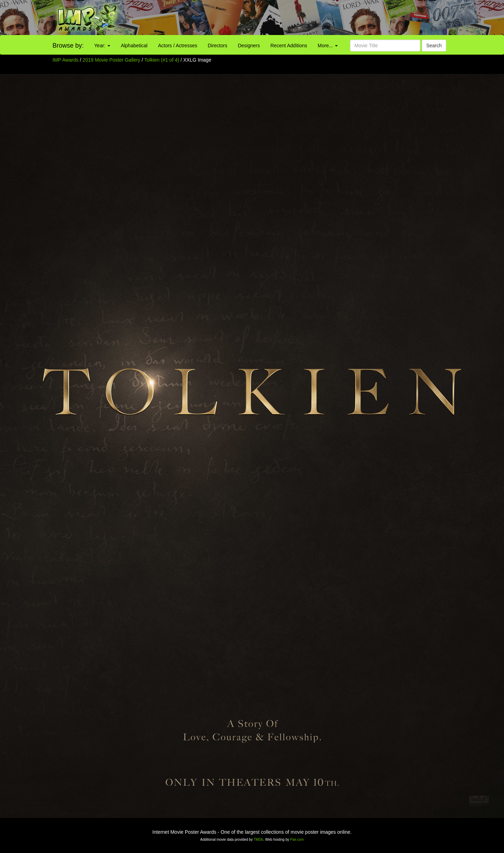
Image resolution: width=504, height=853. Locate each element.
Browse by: (68, 46)
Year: (102, 46)
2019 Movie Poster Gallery (111, 60)
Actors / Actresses (177, 46)
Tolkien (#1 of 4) (162, 60)
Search (434, 46)
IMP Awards (65, 60)
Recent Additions (289, 46)
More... (328, 46)
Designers (249, 46)
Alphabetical (134, 46)
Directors (217, 46)
